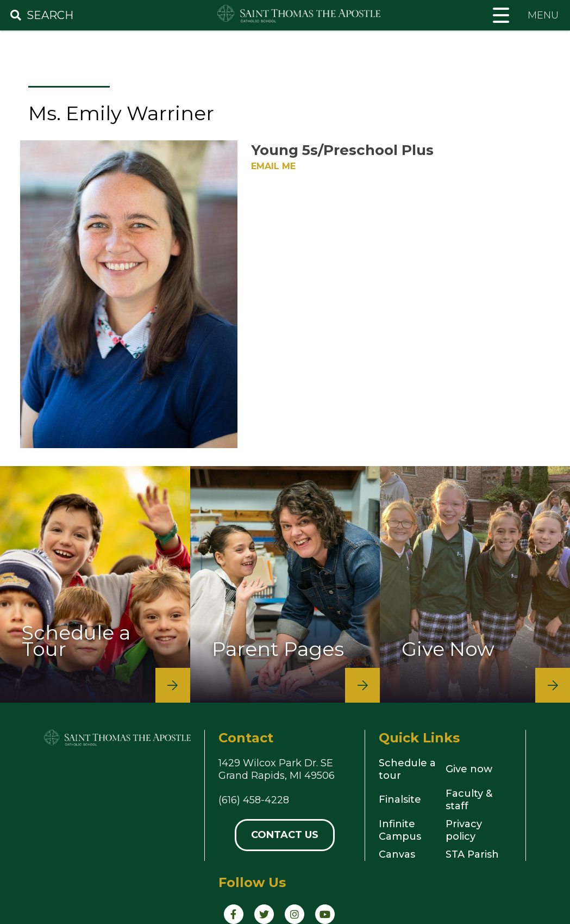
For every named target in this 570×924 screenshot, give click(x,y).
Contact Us (285, 835)
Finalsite (400, 799)
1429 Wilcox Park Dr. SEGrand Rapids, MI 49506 (277, 769)
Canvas (397, 854)
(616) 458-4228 (254, 800)
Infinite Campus (400, 830)
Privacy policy (464, 830)
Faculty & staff (469, 800)
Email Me (273, 166)
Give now (469, 769)
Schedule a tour (407, 769)
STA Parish (472, 854)
